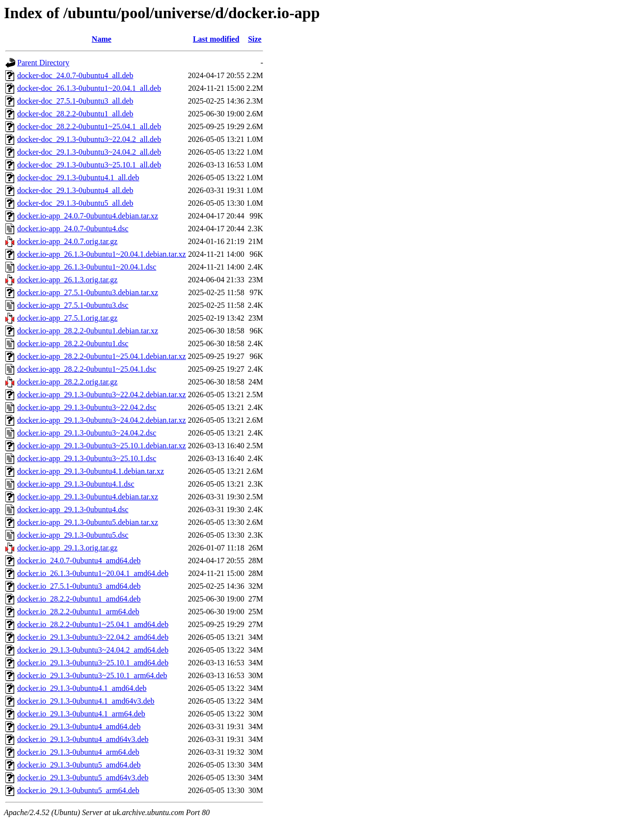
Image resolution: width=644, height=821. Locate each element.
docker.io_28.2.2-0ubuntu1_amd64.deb (79, 599)
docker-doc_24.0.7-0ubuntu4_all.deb (75, 75)
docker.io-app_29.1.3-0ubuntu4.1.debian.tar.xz (91, 471)
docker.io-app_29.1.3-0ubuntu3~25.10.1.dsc (87, 458)
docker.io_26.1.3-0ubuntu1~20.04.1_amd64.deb (93, 573)
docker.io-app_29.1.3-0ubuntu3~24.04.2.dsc (87, 433)
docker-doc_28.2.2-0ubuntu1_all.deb (75, 114)
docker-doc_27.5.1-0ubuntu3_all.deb (75, 101)
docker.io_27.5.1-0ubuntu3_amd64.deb (79, 586)
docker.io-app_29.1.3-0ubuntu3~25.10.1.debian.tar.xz (102, 446)
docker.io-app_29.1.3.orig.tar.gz (67, 548)
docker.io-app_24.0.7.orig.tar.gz (67, 241)
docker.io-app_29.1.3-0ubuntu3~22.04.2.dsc (87, 407)
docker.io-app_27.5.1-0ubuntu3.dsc (73, 305)
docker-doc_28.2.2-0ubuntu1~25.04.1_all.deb (89, 126)
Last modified (216, 39)
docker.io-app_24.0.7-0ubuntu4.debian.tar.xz (88, 216)
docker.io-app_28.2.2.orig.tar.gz (67, 382)
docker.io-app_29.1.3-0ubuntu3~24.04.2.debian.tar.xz (102, 420)
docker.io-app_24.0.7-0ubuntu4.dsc (73, 229)
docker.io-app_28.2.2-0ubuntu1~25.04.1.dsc (87, 369)
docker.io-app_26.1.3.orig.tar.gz (67, 280)
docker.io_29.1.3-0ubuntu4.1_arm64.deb (81, 714)
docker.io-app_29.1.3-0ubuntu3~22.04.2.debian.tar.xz (102, 395)
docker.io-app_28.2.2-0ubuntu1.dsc (73, 343)
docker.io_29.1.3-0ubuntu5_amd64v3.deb (83, 778)
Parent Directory (43, 63)
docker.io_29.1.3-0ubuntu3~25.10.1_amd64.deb (93, 663)
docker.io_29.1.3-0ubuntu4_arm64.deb (78, 752)
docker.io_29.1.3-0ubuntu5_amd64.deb (79, 765)
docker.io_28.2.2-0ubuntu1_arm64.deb (78, 612)
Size (255, 39)
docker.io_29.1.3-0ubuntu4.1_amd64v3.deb (86, 701)
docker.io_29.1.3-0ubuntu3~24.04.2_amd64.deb (93, 650)
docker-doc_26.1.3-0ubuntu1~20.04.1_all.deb (89, 88)
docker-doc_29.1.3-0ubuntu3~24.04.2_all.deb (89, 152)
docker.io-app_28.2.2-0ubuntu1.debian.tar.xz (88, 331)
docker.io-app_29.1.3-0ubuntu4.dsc (73, 509)
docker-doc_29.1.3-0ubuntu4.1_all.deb (78, 178)
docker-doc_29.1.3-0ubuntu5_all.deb (75, 203)
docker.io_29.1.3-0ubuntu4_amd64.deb (79, 726)
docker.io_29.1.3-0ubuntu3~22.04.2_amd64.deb (93, 637)
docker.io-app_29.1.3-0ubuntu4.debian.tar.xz (88, 497)
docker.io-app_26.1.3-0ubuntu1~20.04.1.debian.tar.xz (102, 254)
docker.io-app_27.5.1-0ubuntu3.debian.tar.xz (88, 292)
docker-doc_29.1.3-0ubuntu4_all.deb (75, 190)
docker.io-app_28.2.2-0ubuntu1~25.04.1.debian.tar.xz (102, 356)
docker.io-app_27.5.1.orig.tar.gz (67, 318)
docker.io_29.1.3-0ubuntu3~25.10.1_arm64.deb (92, 675)
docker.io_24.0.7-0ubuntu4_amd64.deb (79, 561)
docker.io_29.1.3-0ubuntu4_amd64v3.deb (83, 739)
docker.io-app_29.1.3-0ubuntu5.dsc (73, 535)
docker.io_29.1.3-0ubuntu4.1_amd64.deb (82, 688)
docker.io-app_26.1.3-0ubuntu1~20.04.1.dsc (87, 267)
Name (102, 39)
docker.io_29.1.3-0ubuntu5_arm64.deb (78, 790)
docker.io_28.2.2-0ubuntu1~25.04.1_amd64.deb (93, 624)
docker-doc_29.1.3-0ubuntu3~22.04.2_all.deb (89, 139)
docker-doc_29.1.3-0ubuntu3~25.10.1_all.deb (89, 165)
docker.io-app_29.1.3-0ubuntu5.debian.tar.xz (88, 522)
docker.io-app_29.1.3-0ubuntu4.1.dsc (76, 484)
